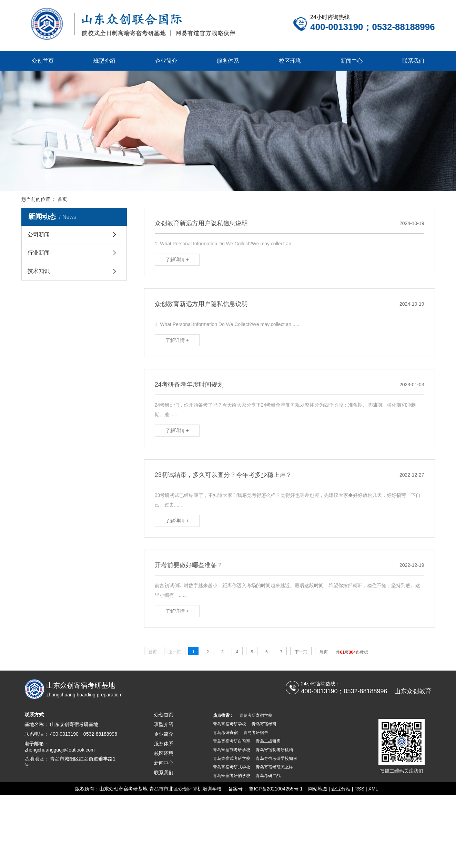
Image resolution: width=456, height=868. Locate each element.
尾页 (326, 652)
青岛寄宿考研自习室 (232, 741)
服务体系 (228, 61)
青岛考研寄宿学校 (256, 715)
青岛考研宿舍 (256, 733)
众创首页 (43, 61)
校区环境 (290, 61)
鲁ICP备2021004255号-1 (276, 789)
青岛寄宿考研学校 (230, 724)
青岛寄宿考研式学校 (232, 767)
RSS (359, 789)
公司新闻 (39, 235)
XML (373, 789)
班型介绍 (104, 61)
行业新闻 (39, 253)
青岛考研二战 (268, 776)
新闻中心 (352, 61)
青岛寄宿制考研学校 (232, 750)
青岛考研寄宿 (225, 733)
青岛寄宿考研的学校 (232, 776)
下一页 (303, 652)
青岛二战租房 (268, 741)
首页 (62, 199)
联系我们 (413, 61)
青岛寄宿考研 (264, 724)
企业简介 (166, 61)
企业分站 (341, 789)
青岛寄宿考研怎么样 (274, 767)
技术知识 (39, 272)
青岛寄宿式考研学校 (232, 758)
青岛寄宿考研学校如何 (276, 758)
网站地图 (318, 789)
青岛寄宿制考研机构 (274, 750)
